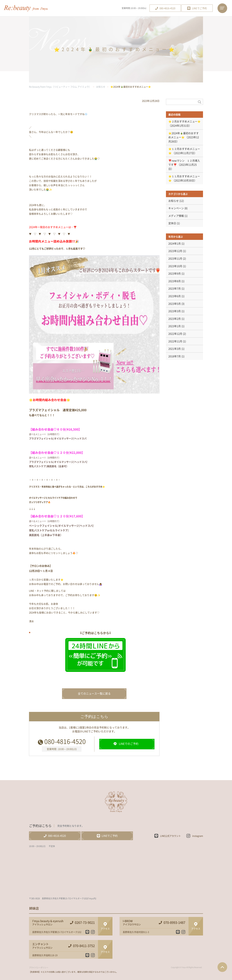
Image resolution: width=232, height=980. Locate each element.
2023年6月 (175, 296)
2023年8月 (175, 281)
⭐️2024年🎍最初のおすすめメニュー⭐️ (184, 135)
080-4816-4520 (65, 741)
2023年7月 (175, 288)
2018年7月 (175, 356)
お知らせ (174, 201)
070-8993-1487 (174, 923)
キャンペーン (176, 208)
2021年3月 (175, 349)
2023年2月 (175, 319)
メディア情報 (176, 216)
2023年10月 (175, 266)
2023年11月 (175, 258)
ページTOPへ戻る (222, 967)
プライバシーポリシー (39, 968)
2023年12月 (175, 251)
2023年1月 (175, 326)
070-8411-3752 (84, 946)
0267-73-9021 (85, 923)
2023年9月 (175, 273)
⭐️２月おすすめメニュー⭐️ (184, 121)
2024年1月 (175, 243)
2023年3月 (175, 311)
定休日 (172, 223)
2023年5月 (175, 304)
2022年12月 (175, 334)
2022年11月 (175, 341)
